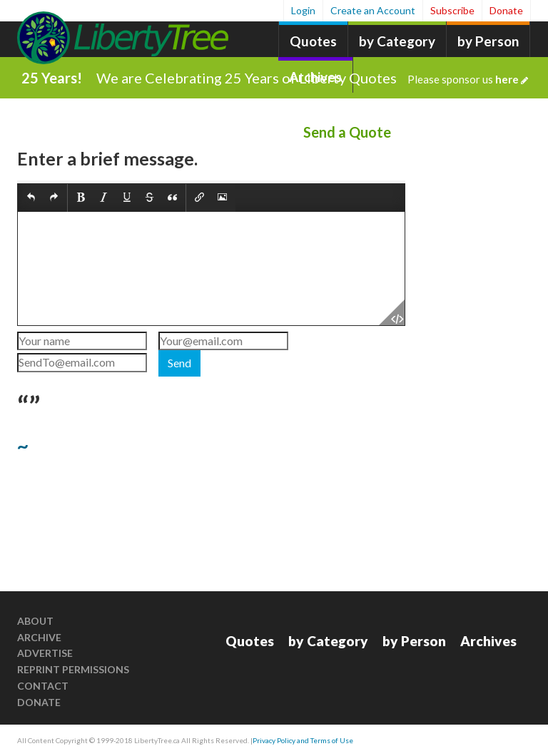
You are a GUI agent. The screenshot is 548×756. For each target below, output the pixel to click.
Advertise (45, 653)
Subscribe (452, 10)
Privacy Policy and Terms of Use (303, 740)
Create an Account (373, 10)
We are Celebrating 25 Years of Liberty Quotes (312, 78)
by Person (488, 41)
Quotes (313, 41)
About (35, 621)
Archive (39, 637)
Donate (506, 10)
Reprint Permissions (73, 669)
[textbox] (211, 269)
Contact (43, 686)
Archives (488, 641)
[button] (31, 198)
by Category (397, 41)
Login (303, 10)
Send (179, 363)
